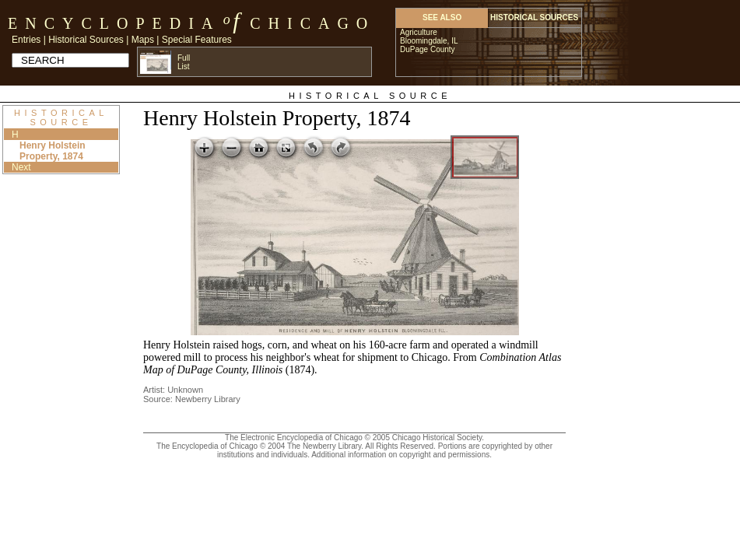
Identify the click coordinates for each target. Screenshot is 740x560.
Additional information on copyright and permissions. (402, 455)
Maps (143, 40)
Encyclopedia (114, 23)
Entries (26, 40)
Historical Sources (86, 40)
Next (21, 167)
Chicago (312, 23)
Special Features (197, 40)
